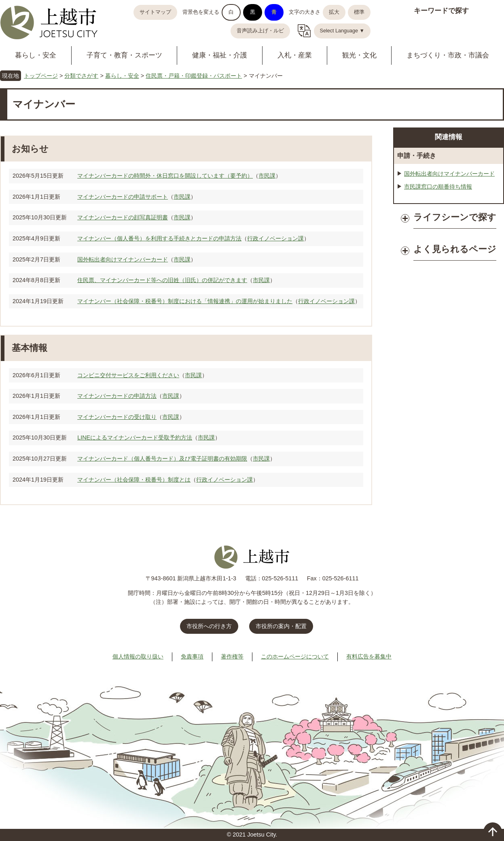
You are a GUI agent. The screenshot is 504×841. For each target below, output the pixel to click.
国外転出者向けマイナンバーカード (123, 259)
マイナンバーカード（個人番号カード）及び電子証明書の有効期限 (162, 459)
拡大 (334, 12)
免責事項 (192, 656)
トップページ (41, 76)
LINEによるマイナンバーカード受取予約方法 (135, 437)
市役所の (281, 626)
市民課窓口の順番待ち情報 (438, 187)
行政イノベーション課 (275, 238)
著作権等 (232, 656)
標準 (359, 12)
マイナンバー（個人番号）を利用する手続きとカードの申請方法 (159, 238)
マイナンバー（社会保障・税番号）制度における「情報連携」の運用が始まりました (185, 301)
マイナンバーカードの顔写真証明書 (123, 217)
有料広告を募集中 (369, 656)
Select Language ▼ (342, 31)
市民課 (267, 176)
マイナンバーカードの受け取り (117, 417)
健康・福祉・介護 (220, 55)
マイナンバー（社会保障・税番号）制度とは (134, 480)
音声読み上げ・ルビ (260, 31)
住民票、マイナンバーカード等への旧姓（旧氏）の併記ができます (162, 280)
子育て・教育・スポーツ (124, 55)
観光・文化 (359, 55)
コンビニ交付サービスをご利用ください (128, 375)
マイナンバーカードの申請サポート (123, 197)
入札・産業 (295, 55)
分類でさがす (81, 76)
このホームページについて (295, 656)
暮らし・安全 (36, 55)
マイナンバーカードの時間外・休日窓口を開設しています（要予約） (165, 176)
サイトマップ (155, 12)
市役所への (209, 626)
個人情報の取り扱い (138, 656)
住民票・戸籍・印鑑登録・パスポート (194, 76)
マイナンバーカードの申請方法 (117, 396)
